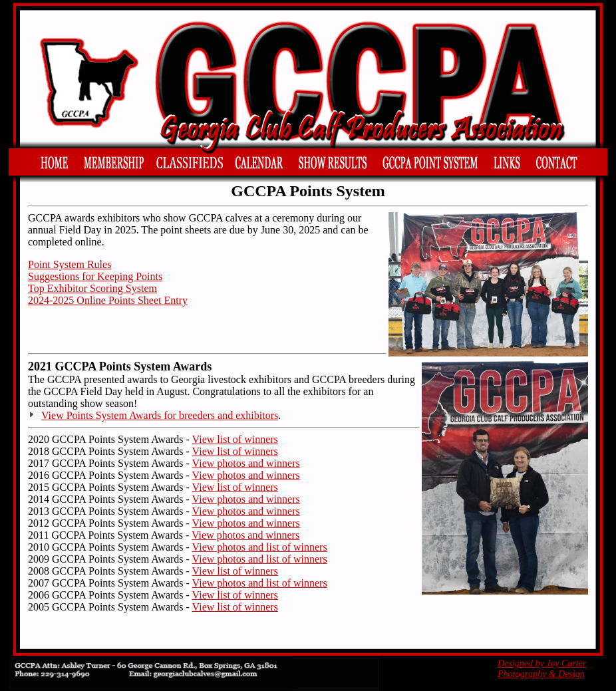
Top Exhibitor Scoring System (92, 288)
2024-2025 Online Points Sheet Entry (108, 300)
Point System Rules (70, 264)
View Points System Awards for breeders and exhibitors (160, 415)
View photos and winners (246, 463)
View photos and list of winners (260, 547)
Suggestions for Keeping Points (95, 276)
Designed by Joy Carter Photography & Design (542, 669)
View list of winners (235, 439)
